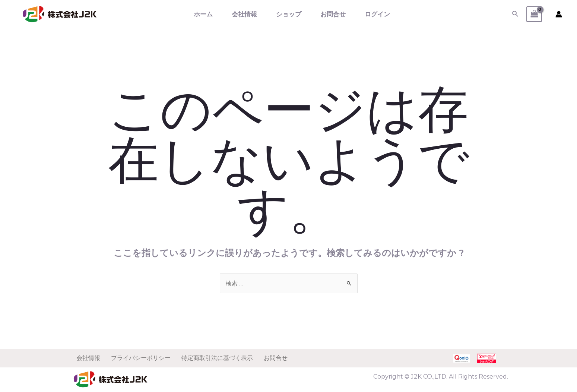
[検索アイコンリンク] (516, 14)
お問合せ (333, 14)
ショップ (289, 14)
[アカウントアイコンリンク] (559, 14)
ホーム (203, 14)
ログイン (377, 14)
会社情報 (244, 14)
